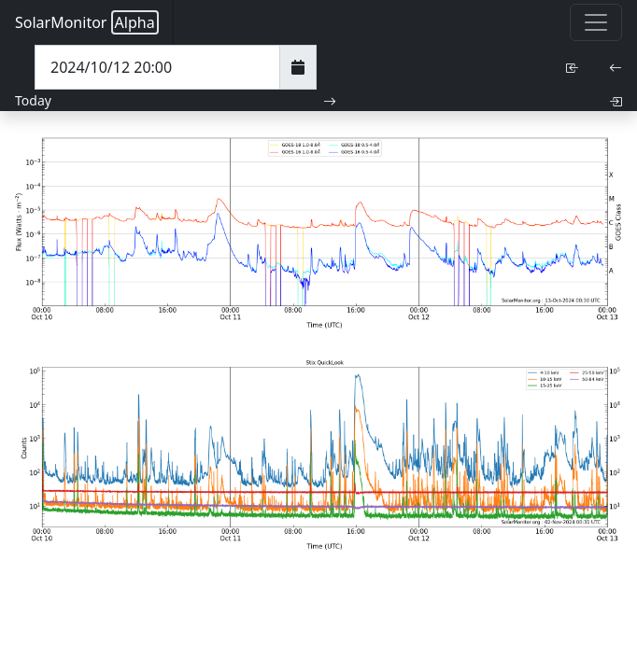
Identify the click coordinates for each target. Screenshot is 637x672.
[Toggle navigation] (596, 22)
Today (33, 100)
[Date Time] (157, 67)
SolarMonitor (87, 22)
